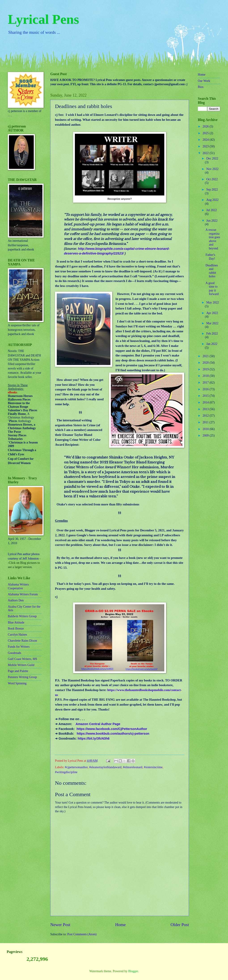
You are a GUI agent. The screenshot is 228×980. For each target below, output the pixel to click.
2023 (206, 146)
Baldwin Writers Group (22, 616)
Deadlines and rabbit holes (212, 271)
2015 (206, 396)
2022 (206, 153)
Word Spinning (17, 683)
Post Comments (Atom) (82, 934)
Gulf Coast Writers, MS (22, 659)
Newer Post (60, 925)
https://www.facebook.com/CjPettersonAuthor (112, 729)
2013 (206, 409)
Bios (201, 87)
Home (120, 925)
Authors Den (16, 600)
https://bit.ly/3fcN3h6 (93, 738)
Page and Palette (18, 671)
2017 (206, 383)
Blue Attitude (16, 623)
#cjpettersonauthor (76, 767)
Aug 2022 (212, 200)
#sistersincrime (153, 767)
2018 (206, 376)
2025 (206, 133)
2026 (206, 126)
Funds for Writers (19, 647)
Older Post (180, 925)
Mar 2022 (212, 323)
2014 (206, 402)
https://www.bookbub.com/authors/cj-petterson (113, 734)
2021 (206, 356)
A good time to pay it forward (212, 289)
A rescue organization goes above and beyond (213, 239)
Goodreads (15, 653)
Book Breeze (16, 629)
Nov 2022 (212, 169)
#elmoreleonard (133, 767)
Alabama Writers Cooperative (18, 586)
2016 (206, 389)
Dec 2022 (212, 158)
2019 (206, 369)
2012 (206, 416)
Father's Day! (210, 257)
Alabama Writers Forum (23, 594)
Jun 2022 (212, 221)
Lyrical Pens (43, 19)
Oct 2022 (212, 179)
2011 (206, 422)
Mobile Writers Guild (21, 665)
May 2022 (213, 302)
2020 (206, 363)
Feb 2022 (212, 334)
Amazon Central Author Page (98, 724)
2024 (206, 140)
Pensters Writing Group (22, 677)
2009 (206, 436)
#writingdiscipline (66, 772)
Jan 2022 (212, 344)
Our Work (204, 81)
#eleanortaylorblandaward (105, 767)
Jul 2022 (212, 210)
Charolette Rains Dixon (22, 641)
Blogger (133, 971)
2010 (206, 429)
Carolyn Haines (17, 635)
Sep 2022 (212, 190)
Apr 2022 (212, 313)
